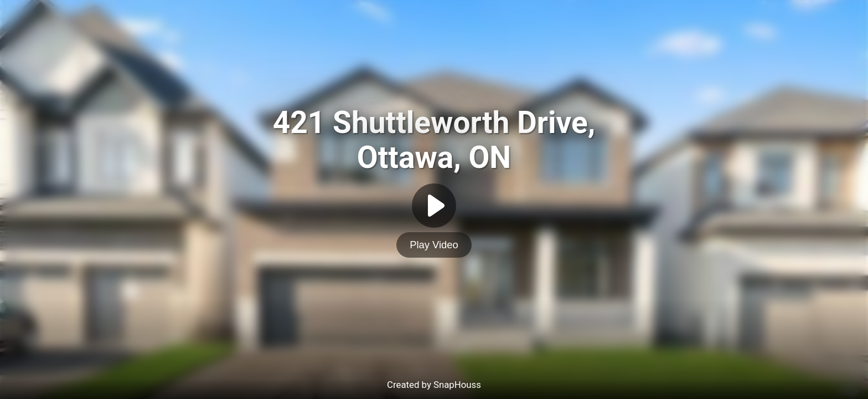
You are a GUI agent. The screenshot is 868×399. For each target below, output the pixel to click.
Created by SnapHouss (434, 385)
